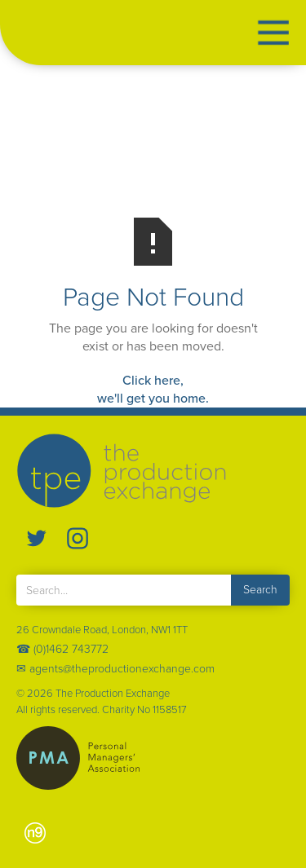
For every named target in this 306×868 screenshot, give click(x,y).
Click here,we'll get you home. (153, 389)
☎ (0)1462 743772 (62, 650)
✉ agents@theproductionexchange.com (115, 669)
